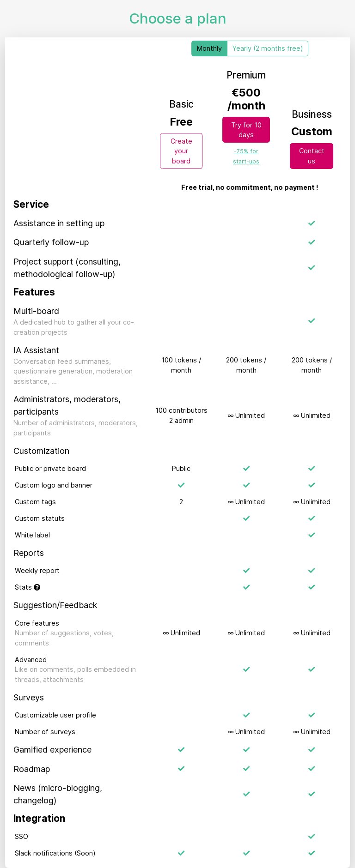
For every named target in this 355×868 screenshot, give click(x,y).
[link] (246, 156)
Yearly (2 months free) (268, 48)
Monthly (209, 48)
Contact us (312, 156)
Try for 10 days (246, 130)
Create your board (181, 151)
